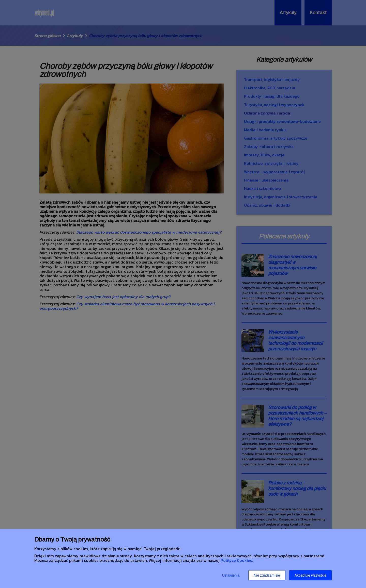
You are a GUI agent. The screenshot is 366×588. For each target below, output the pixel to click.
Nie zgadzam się (267, 575)
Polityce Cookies (236, 560)
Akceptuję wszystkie (310, 575)
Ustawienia (231, 575)
